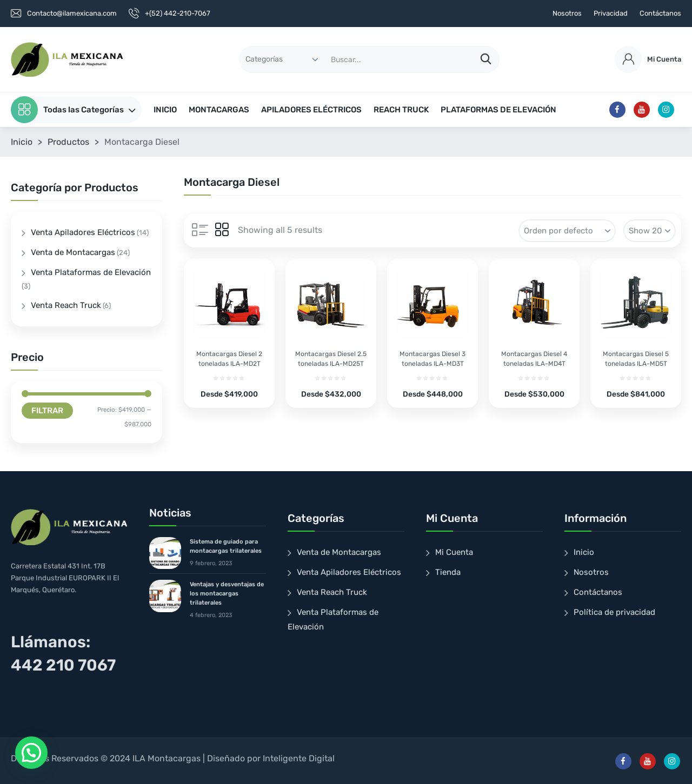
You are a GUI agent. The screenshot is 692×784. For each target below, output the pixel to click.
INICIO (165, 110)
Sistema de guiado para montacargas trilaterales (226, 546)
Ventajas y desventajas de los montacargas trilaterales (227, 594)
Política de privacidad (614, 612)
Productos (68, 142)
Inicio (22, 142)
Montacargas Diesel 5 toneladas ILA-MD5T (636, 359)
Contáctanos (660, 13)
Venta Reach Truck (66, 305)
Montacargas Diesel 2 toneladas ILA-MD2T (229, 359)
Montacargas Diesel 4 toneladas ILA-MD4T (534, 359)
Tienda (448, 572)
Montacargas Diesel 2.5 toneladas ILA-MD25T (331, 359)
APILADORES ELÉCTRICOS (311, 110)
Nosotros (567, 13)
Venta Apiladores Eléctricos (83, 232)
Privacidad (611, 13)
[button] (31, 753)
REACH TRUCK (401, 110)
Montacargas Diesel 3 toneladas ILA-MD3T (432, 359)
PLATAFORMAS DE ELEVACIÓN (498, 110)
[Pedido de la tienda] (567, 231)
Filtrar (47, 411)
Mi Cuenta (454, 552)
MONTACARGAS (219, 110)
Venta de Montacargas (73, 252)
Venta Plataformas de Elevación (91, 272)
